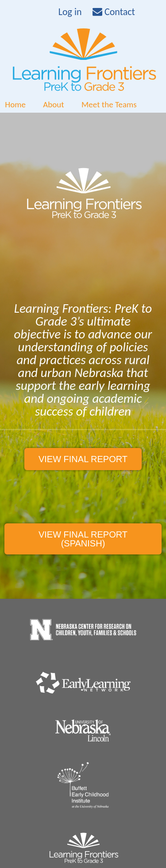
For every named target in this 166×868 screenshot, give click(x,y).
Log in (70, 12)
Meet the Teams (109, 104)
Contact (114, 12)
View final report (83, 459)
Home (15, 104)
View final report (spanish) (83, 539)
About (53, 104)
